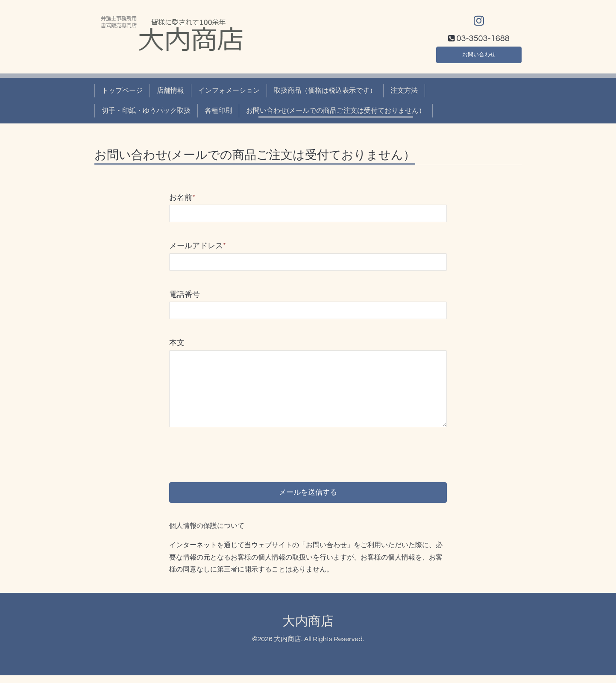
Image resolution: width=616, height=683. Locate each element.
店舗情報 (170, 91)
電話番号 (185, 295)
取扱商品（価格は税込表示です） (325, 91)
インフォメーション (229, 91)
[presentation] (234, 448)
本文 (177, 343)
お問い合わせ (479, 53)
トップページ (122, 91)
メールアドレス (198, 246)
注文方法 (404, 91)
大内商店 (308, 629)
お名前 (182, 198)
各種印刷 (218, 111)
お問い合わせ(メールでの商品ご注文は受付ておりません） (336, 111)
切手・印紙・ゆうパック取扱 (146, 111)
